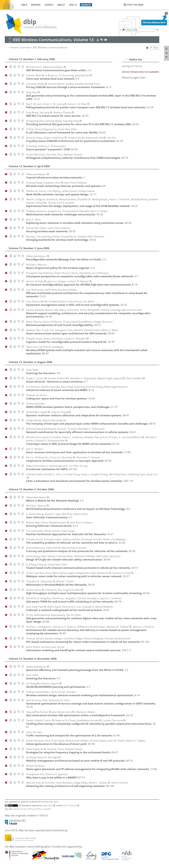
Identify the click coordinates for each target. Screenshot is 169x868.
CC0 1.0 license (70, 805)
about (61, 5)
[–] (127, 59)
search (49, 5)
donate (86, 5)
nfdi (72, 5)
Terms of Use (20, 809)
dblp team (53, 802)
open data (48, 805)
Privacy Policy (35, 809)
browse (36, 5)
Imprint (47, 809)
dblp (24, 5)
